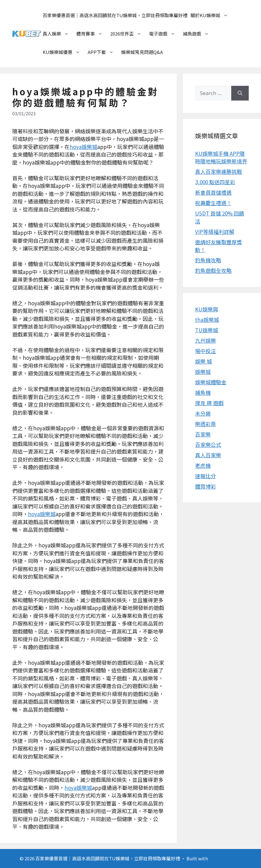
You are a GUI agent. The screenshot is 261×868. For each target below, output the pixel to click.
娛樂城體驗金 (211, 382)
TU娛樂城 (207, 330)
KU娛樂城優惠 (64, 52)
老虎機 (203, 465)
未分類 (203, 413)
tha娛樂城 (207, 320)
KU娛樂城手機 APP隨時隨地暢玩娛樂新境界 (221, 157)
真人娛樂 (59, 34)
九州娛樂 (205, 340)
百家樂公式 (208, 445)
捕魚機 (203, 392)
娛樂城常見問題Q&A (142, 52)
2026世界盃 (129, 34)
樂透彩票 (205, 424)
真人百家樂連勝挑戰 (219, 171)
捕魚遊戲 (199, 34)
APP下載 (104, 52)
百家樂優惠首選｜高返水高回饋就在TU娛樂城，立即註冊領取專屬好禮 (115, 15)
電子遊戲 (165, 34)
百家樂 (203, 434)
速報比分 (205, 476)
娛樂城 (203, 372)
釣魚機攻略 (208, 260)
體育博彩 (205, 486)
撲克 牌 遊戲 (209, 403)
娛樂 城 (203, 361)
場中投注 (205, 351)
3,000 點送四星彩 (215, 182)
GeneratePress (225, 858)
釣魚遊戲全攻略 (213, 270)
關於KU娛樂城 (212, 15)
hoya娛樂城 (83, 147)
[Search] (240, 93)
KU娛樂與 (207, 309)
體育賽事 (92, 34)
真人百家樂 (208, 455)
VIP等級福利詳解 (215, 232)
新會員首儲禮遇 (213, 192)
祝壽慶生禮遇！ (213, 203)
